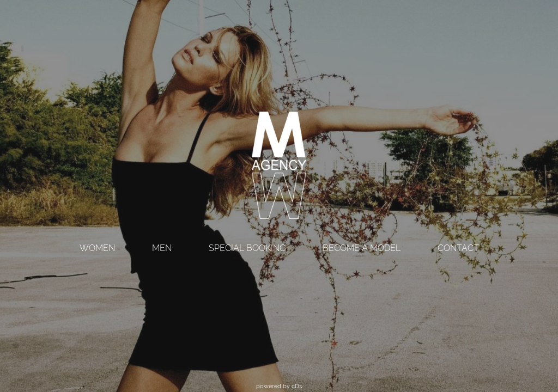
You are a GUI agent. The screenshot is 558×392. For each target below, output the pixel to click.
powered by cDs (279, 386)
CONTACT (458, 248)
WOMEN (97, 248)
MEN (162, 248)
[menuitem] (97, 249)
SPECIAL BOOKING (247, 248)
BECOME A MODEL (362, 248)
